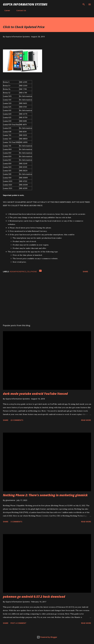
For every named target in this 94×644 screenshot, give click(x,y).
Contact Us (20, 10)
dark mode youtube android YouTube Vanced (35, 394)
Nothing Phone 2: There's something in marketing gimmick (45, 495)
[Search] (84, 4)
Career (6, 10)
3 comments (16, 522)
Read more (86, 420)
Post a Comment (18, 623)
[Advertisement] (47, 299)
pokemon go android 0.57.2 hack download (34, 597)
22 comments (17, 420)
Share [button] (85, 272)
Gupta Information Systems (25, 4)
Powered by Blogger (47, 637)
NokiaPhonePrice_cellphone (23, 272)
